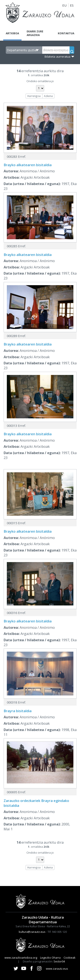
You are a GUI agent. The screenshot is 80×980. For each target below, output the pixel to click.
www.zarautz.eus (57, 969)
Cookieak (70, 958)
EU (64, 5)
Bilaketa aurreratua (57, 57)
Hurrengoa (34, 96)
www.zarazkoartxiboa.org (21, 958)
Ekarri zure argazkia (35, 33)
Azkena (48, 96)
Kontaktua (66, 33)
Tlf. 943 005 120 (57, 932)
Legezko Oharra (50, 958)
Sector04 (59, 961)
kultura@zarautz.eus (32, 932)
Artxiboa (12, 33)
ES (72, 5)
